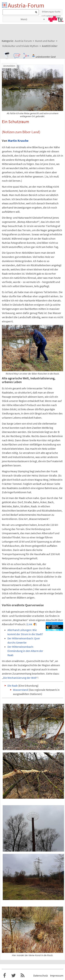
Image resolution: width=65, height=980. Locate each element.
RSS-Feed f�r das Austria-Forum (23, 975)
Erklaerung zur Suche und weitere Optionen (51, 13)
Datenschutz (41, 975)
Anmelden (9, 66)
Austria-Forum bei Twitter (14, 975)
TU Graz (56, 19)
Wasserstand (21, 690)
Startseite (5, 5)
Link (30, 624)
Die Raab (13, 686)
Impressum (57, 975)
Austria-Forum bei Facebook (5, 975)
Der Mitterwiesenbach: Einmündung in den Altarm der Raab (25, 651)
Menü (24, 19)
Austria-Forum (26, 5)
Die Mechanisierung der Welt (20, 678)
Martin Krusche (18, 141)
